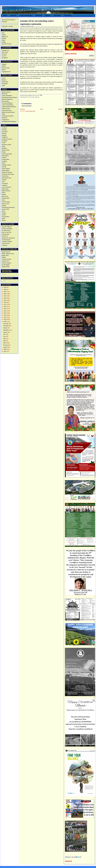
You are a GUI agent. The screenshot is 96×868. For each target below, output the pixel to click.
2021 (5, 296)
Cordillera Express (7, 259)
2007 (5, 351)
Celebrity (4, 135)
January (5, 347)
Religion (4, 206)
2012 (5, 315)
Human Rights (5, 170)
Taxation (4, 213)
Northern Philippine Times (28, 10)
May (4, 339)
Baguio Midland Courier (8, 254)
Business (4, 133)
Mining (4, 193)
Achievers (4, 130)
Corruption (5, 141)
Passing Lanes (6, 234)
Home (5, 15)
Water (3, 219)
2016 (5, 307)
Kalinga (4, 42)
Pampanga (5, 84)
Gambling (4, 161)
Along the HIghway (7, 227)
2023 (5, 292)
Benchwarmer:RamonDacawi (9, 97)
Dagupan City (5, 50)
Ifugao (3, 40)
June (5, 337)
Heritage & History (7, 165)
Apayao (4, 35)
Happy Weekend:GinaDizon (9, 107)
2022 (5, 294)
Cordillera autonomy (7, 139)
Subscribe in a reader (7, 26)
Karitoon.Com (5, 261)
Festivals (4, 158)
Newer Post (22, 109)
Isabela (4, 66)
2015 (5, 309)
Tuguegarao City (6, 72)
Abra (3, 33)
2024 (5, 290)
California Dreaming (7, 229)
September (6, 330)
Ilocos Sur (4, 54)
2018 (5, 302)
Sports (4, 211)
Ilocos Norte (5, 52)
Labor (3, 182)
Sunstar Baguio (6, 265)
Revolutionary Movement (8, 207)
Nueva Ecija (5, 82)
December (6, 324)
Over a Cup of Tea (7, 232)
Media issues (5, 189)
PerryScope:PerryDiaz (8, 116)
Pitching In (5, 118)
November (6, 326)
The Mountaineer (6, 240)
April (4, 341)
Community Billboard (7, 103)
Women (4, 220)
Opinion (48, 15)
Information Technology (8, 174)
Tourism (4, 215)
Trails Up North (6, 243)
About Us (13, 15)
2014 (5, 311)
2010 (5, 319)
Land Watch (5, 183)
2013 (5, 313)
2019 (5, 300)
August (5, 332)
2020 (5, 298)
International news (7, 178)
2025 (5, 287)
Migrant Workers (6, 191)
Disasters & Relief (6, 145)
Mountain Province (7, 44)
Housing (4, 167)
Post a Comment (27, 106)
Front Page (57, 15)
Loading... (4, 274)
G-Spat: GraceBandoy (8, 105)
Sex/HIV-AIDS (5, 209)
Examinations (5, 156)
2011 (5, 317)
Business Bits (5, 101)
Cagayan (4, 64)
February (6, 345)
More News (68, 15)
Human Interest (6, 169)
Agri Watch (5, 132)
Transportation (6, 217)
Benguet (4, 38)
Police (3, 200)
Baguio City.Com (6, 252)
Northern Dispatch (7, 263)
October (5, 328)
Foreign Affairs (6, 159)
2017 (5, 304)
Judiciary (4, 180)
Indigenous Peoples (7, 172)
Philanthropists (6, 198)
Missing (4, 195)
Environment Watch (7, 154)
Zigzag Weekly (6, 267)
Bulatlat (4, 257)
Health (4, 163)
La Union (4, 56)
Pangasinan (5, 58)
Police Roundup (6, 202)
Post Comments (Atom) (30, 111)
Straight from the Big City (8, 238)
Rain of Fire (5, 236)
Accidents (4, 128)
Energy (4, 152)
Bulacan (4, 80)
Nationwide (37, 97)
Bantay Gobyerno (6, 92)
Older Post (60, 109)
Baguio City (5, 37)
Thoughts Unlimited (7, 242)
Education (4, 148)
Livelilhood (5, 185)
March (5, 343)
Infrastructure (5, 176)
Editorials (39, 15)
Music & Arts (5, 196)
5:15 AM (38, 95)
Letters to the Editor (26, 15)
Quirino (4, 70)
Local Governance (7, 187)
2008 (5, 349)
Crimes (4, 143)
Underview (5, 245)
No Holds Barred (6, 231)
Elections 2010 (6, 150)
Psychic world (5, 204)
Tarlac (3, 86)
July (4, 334)
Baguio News (5, 256)
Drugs (3, 146)
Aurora (4, 78)
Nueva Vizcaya (6, 68)
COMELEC (5, 137)
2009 (5, 322)
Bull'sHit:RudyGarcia (7, 99)
